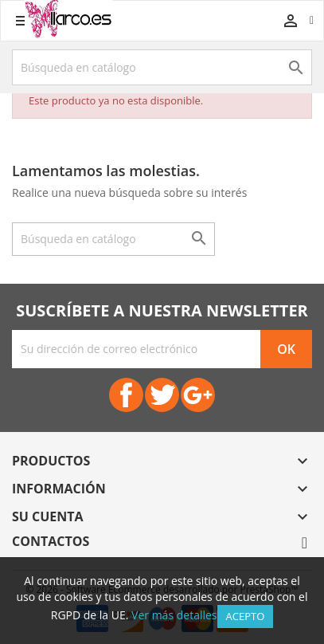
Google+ (198, 395)
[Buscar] (162, 67)
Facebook (126, 395)
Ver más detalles (174, 615)
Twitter (162, 395)
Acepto (246, 616)
